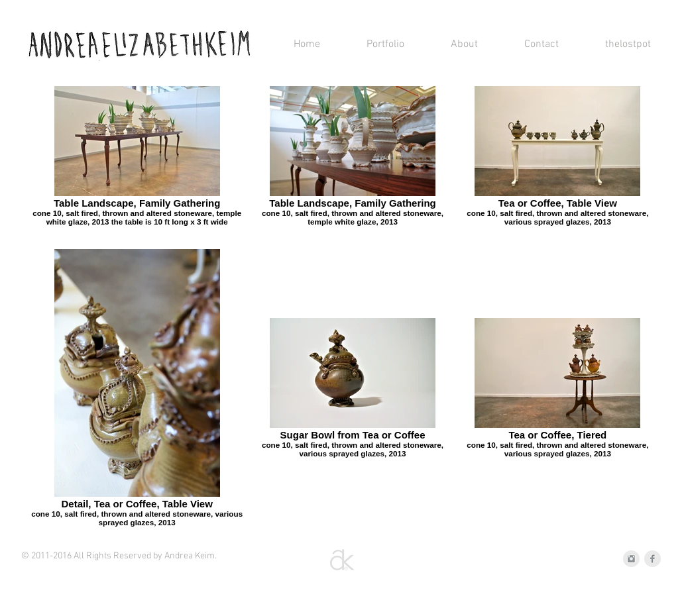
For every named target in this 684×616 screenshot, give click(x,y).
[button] (372, 44)
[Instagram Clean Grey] (631, 559)
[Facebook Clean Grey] (653, 559)
